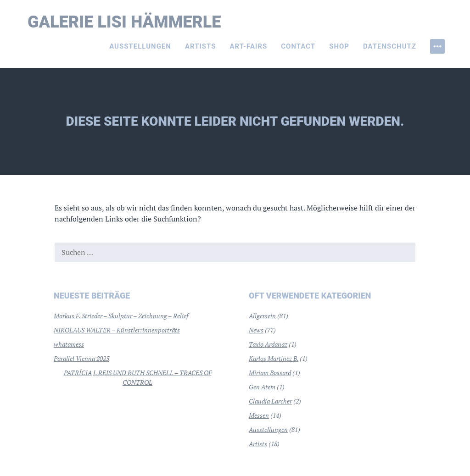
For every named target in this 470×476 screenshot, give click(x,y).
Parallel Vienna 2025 (81, 358)
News (256, 330)
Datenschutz (390, 46)
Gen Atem (262, 387)
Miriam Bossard (270, 373)
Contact (298, 46)
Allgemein (262, 316)
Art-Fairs (249, 46)
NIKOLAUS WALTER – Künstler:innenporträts (117, 330)
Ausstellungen (140, 46)
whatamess (69, 344)
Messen (259, 415)
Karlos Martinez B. (274, 358)
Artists (201, 46)
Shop (339, 46)
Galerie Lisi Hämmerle (124, 22)
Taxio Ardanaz (268, 344)
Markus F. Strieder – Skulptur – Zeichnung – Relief (121, 316)
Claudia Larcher (270, 401)
